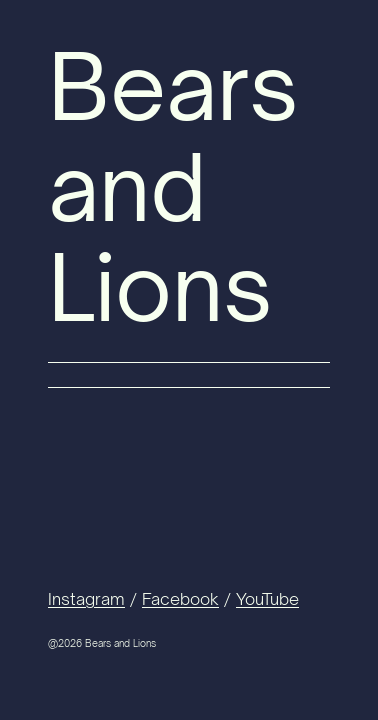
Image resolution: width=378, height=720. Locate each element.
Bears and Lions (173, 186)
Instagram (86, 599)
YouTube (267, 599)
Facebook (180, 599)
